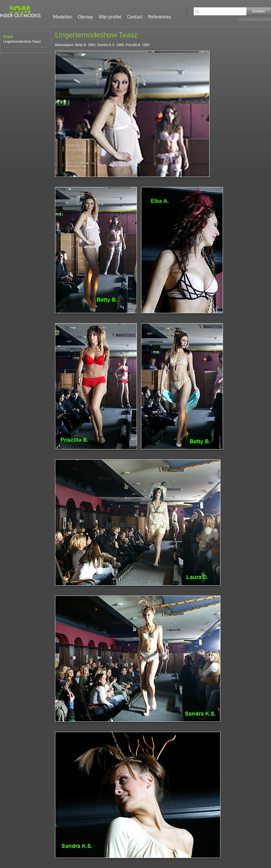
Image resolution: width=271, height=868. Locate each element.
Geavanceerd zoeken (255, 19)
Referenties (160, 17)
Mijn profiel (110, 17)
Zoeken (259, 11)
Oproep (86, 17)
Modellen (63, 17)
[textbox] (224, 11)
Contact (135, 17)
